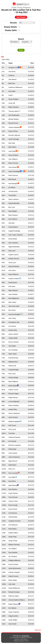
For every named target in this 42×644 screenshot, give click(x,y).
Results (13, 23)
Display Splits (11, 30)
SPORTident (25, 636)
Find (21, 50)
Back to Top (38, 630)
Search (21, 39)
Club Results (21, 17)
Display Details (10, 27)
